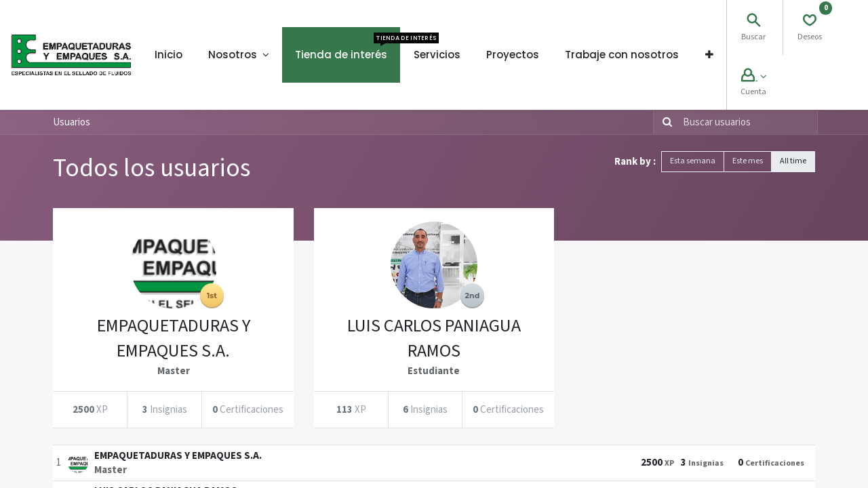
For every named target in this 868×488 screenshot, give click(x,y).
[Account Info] (754, 77)
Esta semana (693, 161)
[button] (709, 55)
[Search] (753, 22)
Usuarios (72, 122)
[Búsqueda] (665, 122)
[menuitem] (169, 55)
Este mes (748, 161)
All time (793, 161)
